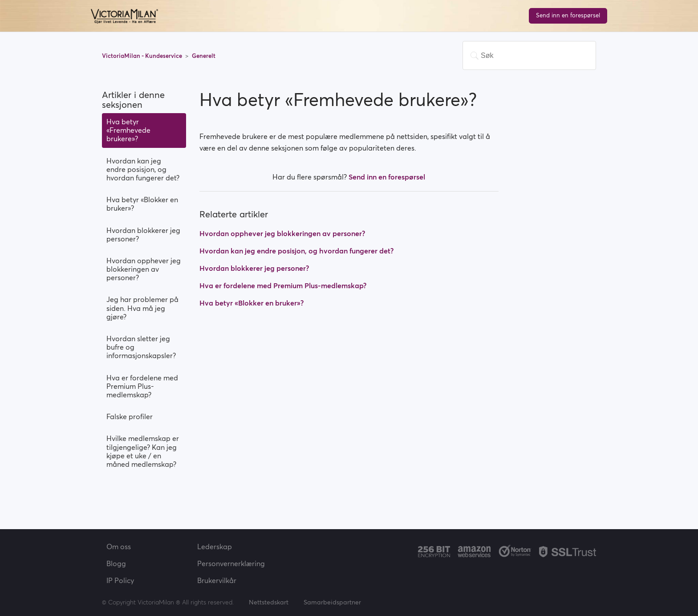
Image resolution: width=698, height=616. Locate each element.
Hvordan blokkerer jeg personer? (143, 235)
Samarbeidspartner (332, 602)
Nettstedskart (269, 602)
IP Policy (120, 580)
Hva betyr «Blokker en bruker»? (142, 204)
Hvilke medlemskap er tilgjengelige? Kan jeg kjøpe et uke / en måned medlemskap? (143, 451)
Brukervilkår (217, 580)
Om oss (119, 547)
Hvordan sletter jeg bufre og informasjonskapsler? (141, 347)
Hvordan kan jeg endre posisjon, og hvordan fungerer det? (143, 169)
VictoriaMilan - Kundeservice (143, 56)
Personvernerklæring (231, 563)
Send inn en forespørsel (568, 15)
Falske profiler (130, 416)
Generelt (204, 56)
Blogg (116, 563)
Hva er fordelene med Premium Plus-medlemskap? (142, 386)
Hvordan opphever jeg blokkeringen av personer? (144, 269)
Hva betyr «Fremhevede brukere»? (128, 130)
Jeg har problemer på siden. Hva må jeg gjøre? (142, 308)
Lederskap (215, 547)
